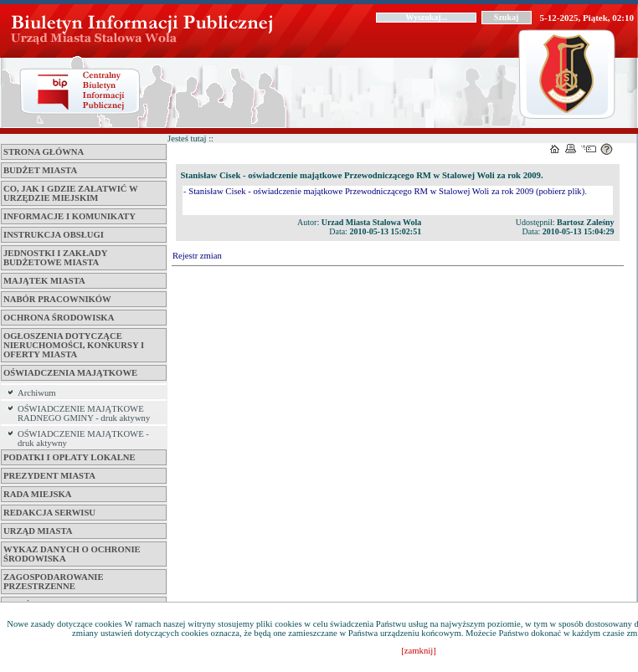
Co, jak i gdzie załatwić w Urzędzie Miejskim (70, 193)
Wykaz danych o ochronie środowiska (72, 554)
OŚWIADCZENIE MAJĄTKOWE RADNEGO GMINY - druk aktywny (84, 413)
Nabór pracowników (57, 299)
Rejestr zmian (197, 256)
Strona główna (44, 152)
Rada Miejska (37, 494)
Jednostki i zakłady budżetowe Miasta (55, 258)
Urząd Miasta (38, 531)
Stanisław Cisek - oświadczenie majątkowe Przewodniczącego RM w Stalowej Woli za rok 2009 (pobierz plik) (386, 191)
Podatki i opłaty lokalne (69, 457)
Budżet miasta (40, 170)
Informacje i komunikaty (69, 216)
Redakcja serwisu (49, 513)
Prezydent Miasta (49, 476)
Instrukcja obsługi (54, 235)
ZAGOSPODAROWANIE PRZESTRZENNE (54, 582)
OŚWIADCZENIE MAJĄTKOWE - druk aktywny (83, 439)
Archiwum (37, 393)
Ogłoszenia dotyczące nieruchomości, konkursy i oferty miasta (74, 345)
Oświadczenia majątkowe (70, 373)
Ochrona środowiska (59, 318)
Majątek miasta (44, 281)
